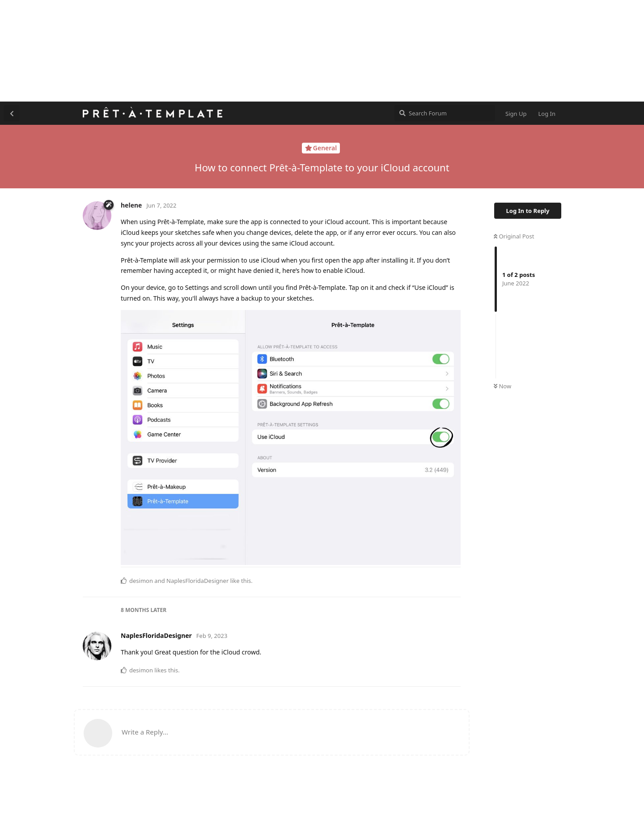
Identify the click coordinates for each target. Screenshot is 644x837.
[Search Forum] (445, 113)
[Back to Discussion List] (12, 113)
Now (502, 386)
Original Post (514, 236)
